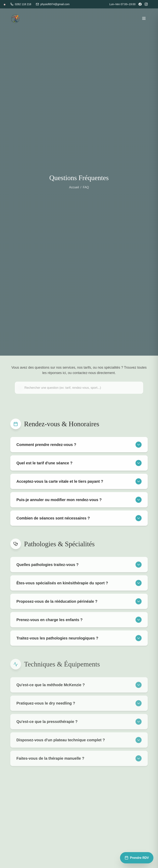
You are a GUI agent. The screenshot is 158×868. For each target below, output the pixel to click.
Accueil (74, 187)
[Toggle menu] (144, 18)
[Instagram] (146, 4)
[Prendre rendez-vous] (137, 858)
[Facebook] (140, 4)
